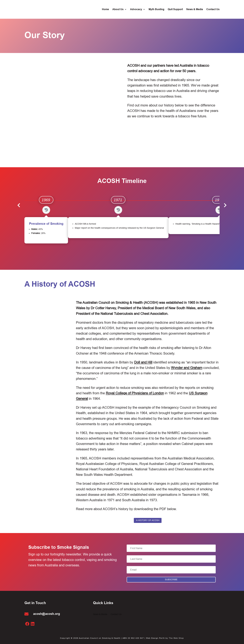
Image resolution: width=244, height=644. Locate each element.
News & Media (195, 10)
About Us (118, 10)
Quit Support (175, 10)
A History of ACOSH (148, 520)
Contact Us (213, 10)
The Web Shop (176, 638)
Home (105, 10)
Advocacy (136, 10)
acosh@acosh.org (47, 614)
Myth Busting (156, 10)
